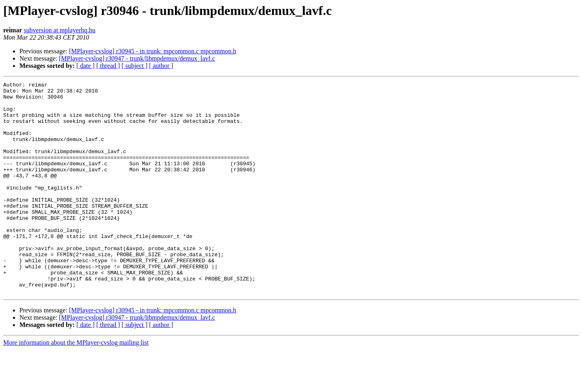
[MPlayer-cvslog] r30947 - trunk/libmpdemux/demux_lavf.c (137, 58)
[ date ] (85, 66)
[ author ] (161, 66)
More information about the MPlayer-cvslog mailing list (76, 385)
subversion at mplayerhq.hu (60, 30)
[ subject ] (135, 66)
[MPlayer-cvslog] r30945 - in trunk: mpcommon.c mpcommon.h (153, 51)
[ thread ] (108, 66)
